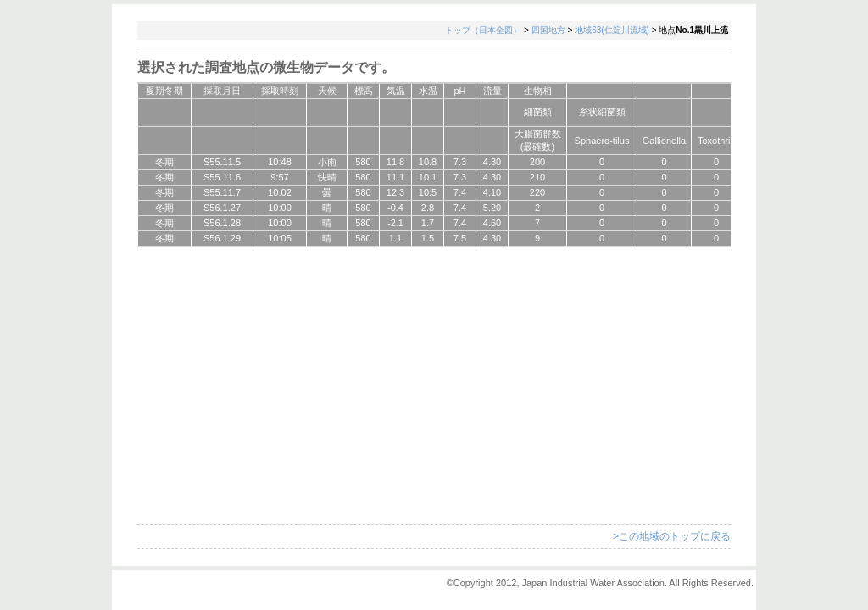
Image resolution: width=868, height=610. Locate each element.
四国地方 (548, 30)
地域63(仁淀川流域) (612, 30)
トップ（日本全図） (483, 30)
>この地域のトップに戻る (672, 536)
